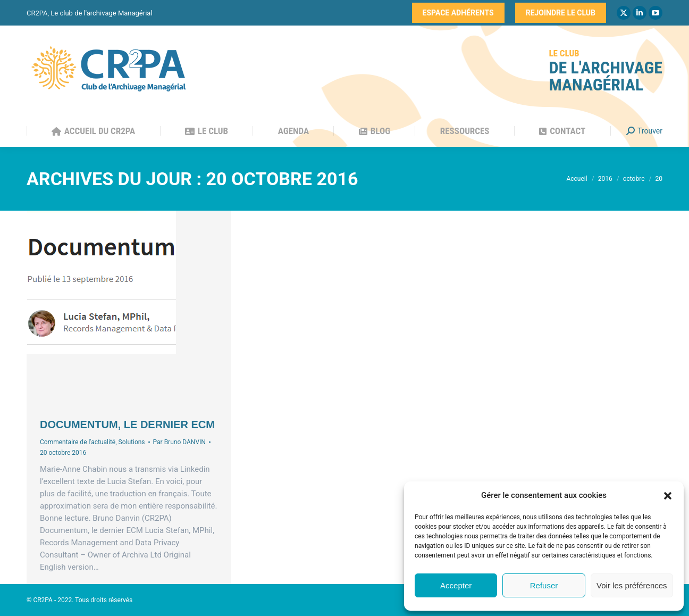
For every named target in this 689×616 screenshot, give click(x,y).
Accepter (456, 585)
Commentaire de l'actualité (78, 442)
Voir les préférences (632, 585)
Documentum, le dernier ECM (127, 424)
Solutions (132, 442)
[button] (668, 496)
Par (179, 442)
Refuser (544, 585)
